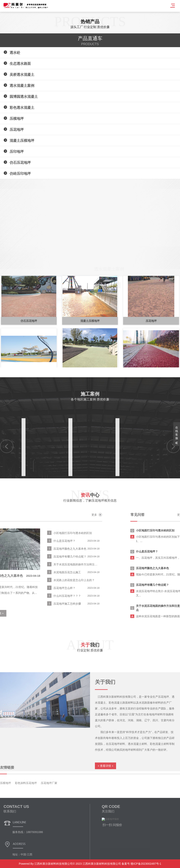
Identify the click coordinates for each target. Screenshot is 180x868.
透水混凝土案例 (22, 86)
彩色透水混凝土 (22, 108)
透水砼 (15, 53)
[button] (6, 294)
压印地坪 (17, 152)
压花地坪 (17, 130)
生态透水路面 (20, 64)
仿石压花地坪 (20, 163)
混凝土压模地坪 (22, 141)
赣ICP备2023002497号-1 (145, 864)
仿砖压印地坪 (20, 174)
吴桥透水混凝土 (22, 75)
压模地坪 (17, 119)
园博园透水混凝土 (24, 97)
